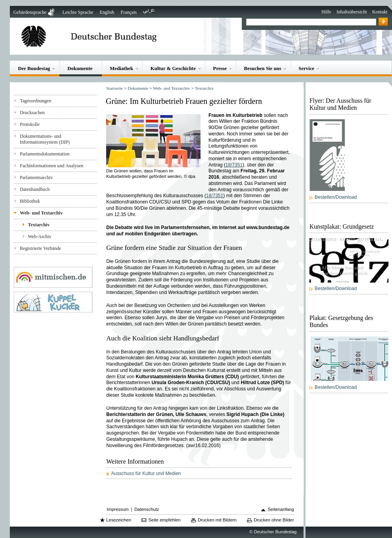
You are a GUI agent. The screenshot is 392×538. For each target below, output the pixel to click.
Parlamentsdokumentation (44, 154)
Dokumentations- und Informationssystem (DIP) (45, 139)
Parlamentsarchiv (36, 177)
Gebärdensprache (30, 12)
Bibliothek (30, 201)
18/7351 (234, 165)
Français (129, 12)
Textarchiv (39, 225)
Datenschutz (147, 509)
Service (306, 68)
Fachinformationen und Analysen (51, 166)
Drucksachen (32, 113)
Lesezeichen (119, 520)
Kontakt (380, 12)
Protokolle (29, 124)
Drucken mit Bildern (217, 520)
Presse (220, 68)
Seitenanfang (281, 509)
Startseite (114, 88)
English (107, 12)
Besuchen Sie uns (263, 68)
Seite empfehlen (164, 520)
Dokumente (80, 68)
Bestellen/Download (336, 197)
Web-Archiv (40, 237)
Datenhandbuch (35, 189)
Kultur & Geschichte (173, 68)
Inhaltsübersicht (352, 12)
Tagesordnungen (35, 101)
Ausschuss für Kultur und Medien (146, 473)
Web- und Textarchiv (41, 213)
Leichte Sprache (78, 12)
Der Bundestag (34, 68)
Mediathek (121, 68)
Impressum (118, 509)
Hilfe (327, 12)
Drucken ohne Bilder (274, 520)
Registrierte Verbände (40, 248)
